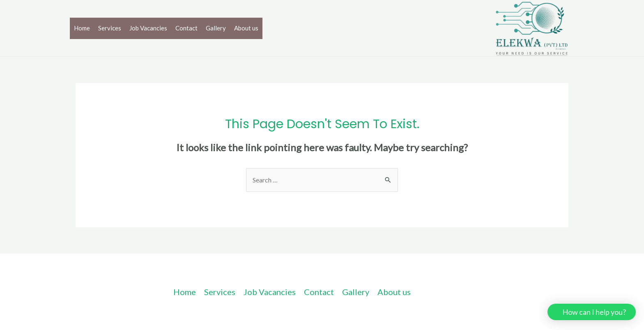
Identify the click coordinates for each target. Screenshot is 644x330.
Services (110, 28)
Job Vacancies (148, 28)
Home (82, 28)
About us (246, 28)
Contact (186, 28)
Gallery (216, 28)
